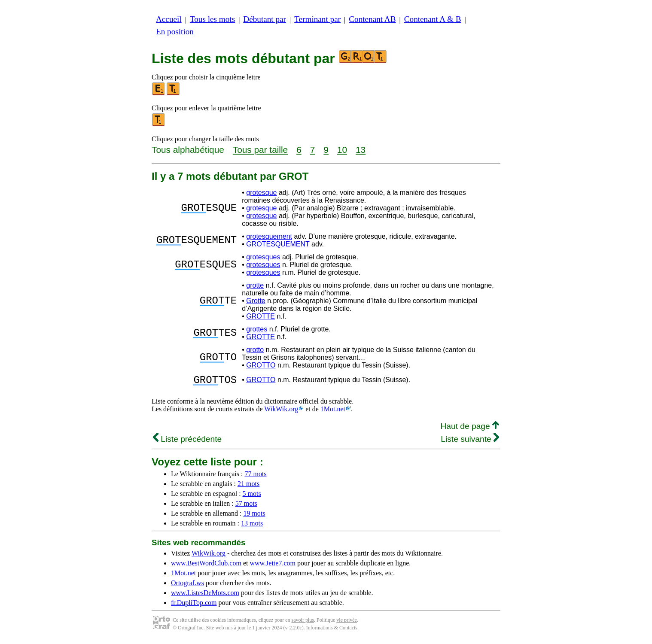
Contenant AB (372, 19)
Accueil (169, 19)
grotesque (261, 193)
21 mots (248, 486)
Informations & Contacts (332, 630)
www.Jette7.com (273, 566)
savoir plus (303, 623)
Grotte (256, 301)
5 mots (252, 496)
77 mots (255, 476)
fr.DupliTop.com (194, 605)
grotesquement (269, 236)
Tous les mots (212, 19)
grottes (257, 329)
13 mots (252, 526)
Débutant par (265, 19)
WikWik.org (281, 412)
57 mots (246, 506)
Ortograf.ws (187, 585)
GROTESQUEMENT (278, 244)
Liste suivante (470, 442)
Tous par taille (260, 150)
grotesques (263, 257)
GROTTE (260, 316)
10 (342, 150)
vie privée (347, 623)
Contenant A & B (433, 19)
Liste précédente (187, 442)
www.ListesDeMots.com (205, 595)
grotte (255, 285)
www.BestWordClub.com (206, 566)
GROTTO (261, 365)
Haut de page (470, 429)
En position (175, 32)
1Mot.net (333, 412)
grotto (255, 350)
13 (361, 150)
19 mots (254, 516)
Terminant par (317, 19)
